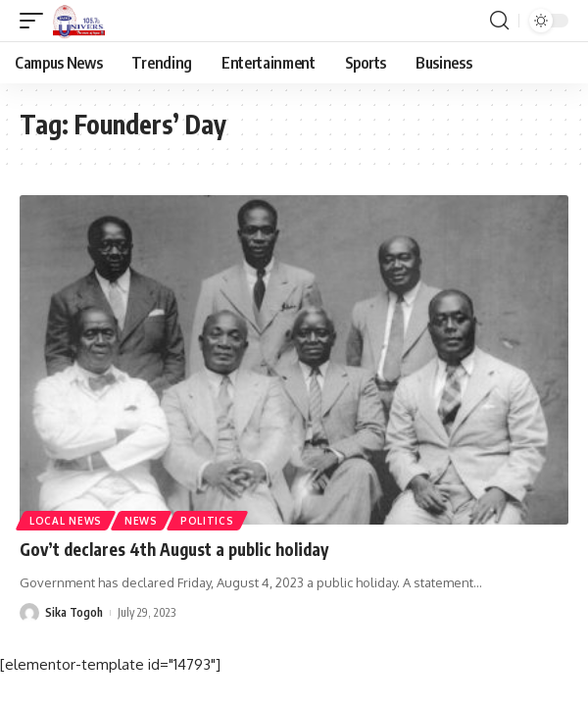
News (141, 521)
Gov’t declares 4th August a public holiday (174, 549)
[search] (499, 21)
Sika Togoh (74, 612)
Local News (66, 521)
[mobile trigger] (36, 21)
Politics (207, 521)
